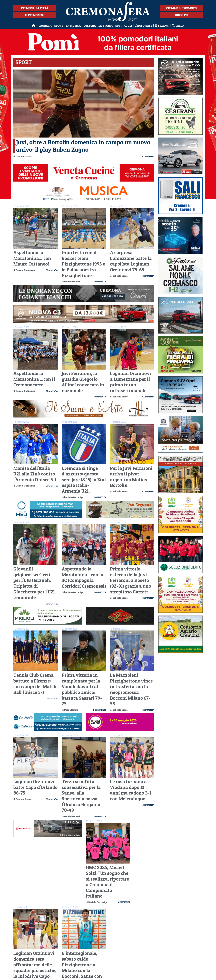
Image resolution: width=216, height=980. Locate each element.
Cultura (90, 26)
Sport (59, 26)
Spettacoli (124, 26)
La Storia (106, 26)
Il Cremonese (35, 15)
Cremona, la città (35, 8)
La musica (73, 26)
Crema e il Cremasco (181, 8)
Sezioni (162, 26)
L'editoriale (143, 26)
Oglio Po (181, 15)
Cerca (178, 26)
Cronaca (45, 26)
